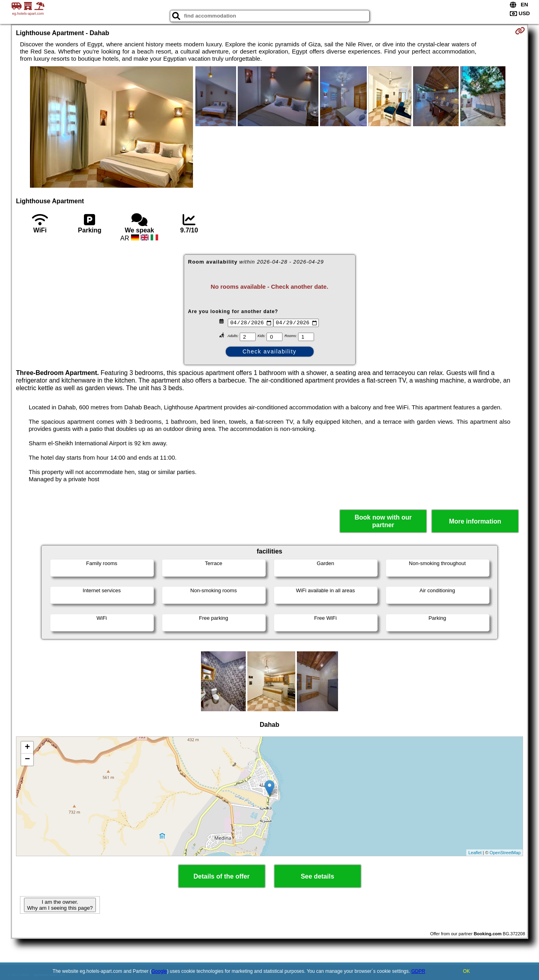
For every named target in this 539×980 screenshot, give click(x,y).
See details (318, 876)
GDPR (418, 971)
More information (475, 521)
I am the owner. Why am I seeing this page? (60, 905)
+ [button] (27, 748)
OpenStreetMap (505, 853)
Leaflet (475, 853)
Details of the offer (221, 876)
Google (159, 971)
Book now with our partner (383, 521)
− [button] (27, 760)
